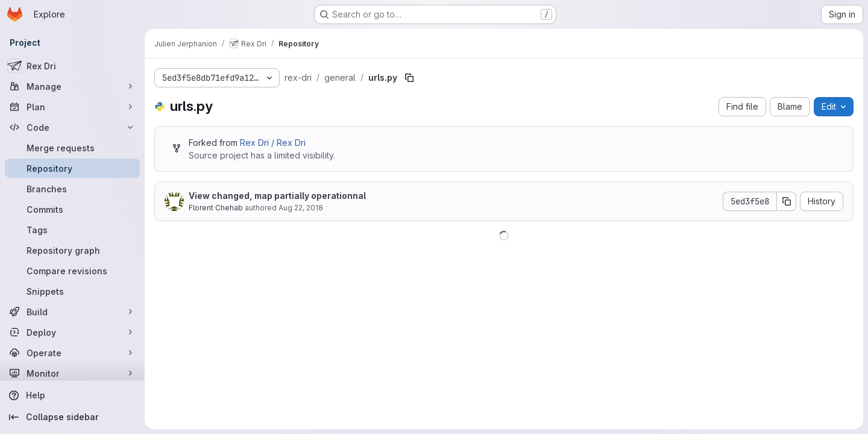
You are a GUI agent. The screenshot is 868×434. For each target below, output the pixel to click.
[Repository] (72, 168)
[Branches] (72, 189)
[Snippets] (72, 291)
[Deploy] (72, 332)
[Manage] (72, 86)
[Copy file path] (409, 78)
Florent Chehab (216, 208)
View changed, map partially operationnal (277, 196)
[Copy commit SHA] (787, 201)
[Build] (72, 312)
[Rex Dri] (72, 66)
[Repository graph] (72, 250)
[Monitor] (72, 373)
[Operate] (72, 353)
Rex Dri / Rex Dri (273, 143)
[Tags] (72, 230)
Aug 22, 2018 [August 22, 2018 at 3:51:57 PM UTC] (301, 208)
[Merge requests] (72, 148)
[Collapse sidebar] (72, 417)
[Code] (72, 127)
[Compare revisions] (72, 271)
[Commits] (72, 209)
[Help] (72, 395)
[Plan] (72, 107)
